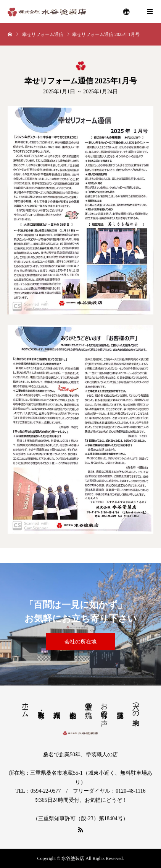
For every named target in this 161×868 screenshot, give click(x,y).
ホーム (25, 706)
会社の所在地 (80, 642)
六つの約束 (136, 706)
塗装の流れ (89, 706)
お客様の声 (104, 706)
